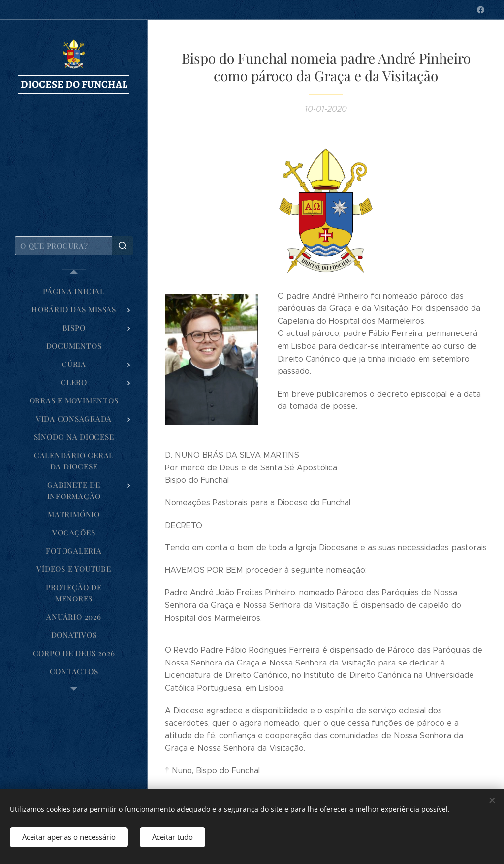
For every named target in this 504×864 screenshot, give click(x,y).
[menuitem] (74, 291)
